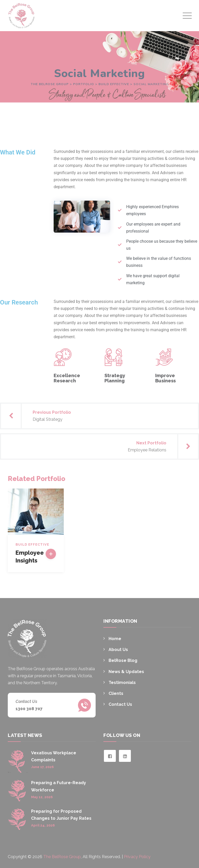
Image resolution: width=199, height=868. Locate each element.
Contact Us (120, 704)
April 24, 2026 (43, 825)
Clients (116, 693)
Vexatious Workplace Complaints (54, 756)
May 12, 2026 (42, 797)
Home (115, 639)
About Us (118, 650)
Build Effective (32, 544)
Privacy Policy (137, 857)
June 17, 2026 (42, 767)
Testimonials (122, 683)
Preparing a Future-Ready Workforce (59, 786)
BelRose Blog (123, 660)
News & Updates (126, 672)
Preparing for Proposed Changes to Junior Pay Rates (61, 815)
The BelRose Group (62, 857)
